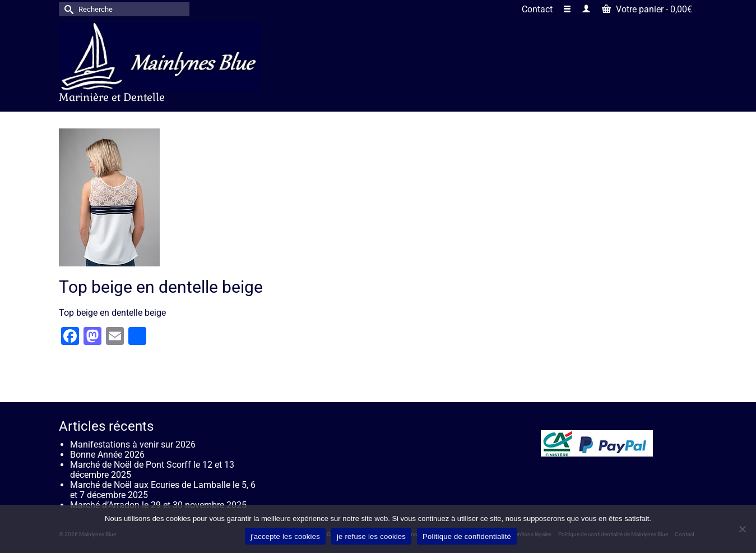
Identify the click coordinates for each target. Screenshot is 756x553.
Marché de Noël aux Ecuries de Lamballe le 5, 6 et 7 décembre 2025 (163, 490)
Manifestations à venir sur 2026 (133, 444)
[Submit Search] (67, 9)
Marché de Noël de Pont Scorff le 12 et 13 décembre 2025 (152, 470)
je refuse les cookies (371, 536)
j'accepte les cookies (285, 536)
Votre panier (647, 9)
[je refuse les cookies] (742, 529)
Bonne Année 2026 (107, 455)
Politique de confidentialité (467, 536)
